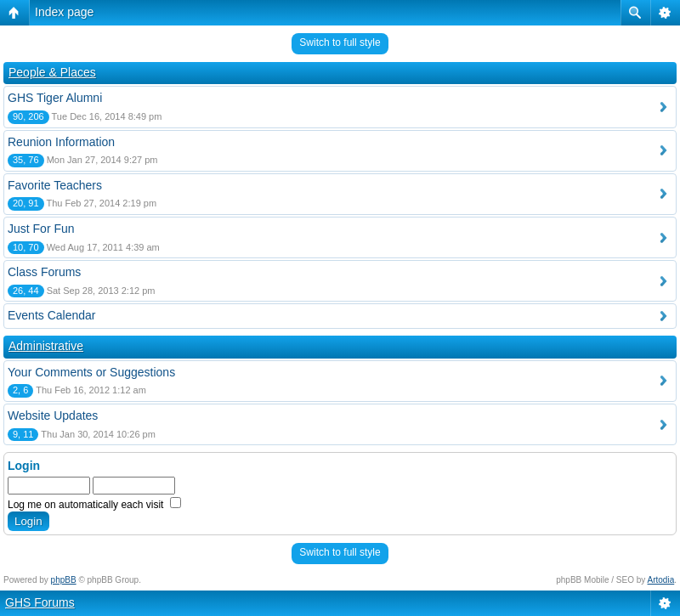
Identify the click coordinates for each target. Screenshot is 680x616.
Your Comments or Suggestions (91, 372)
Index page (64, 12)
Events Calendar (52, 315)
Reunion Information (61, 142)
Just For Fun (41, 229)
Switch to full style (340, 42)
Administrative (46, 346)
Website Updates (53, 415)
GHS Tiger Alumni (55, 98)
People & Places (52, 72)
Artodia (661, 580)
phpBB (64, 580)
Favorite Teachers (55, 185)
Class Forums (44, 272)
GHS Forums (40, 602)
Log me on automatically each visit (94, 505)
